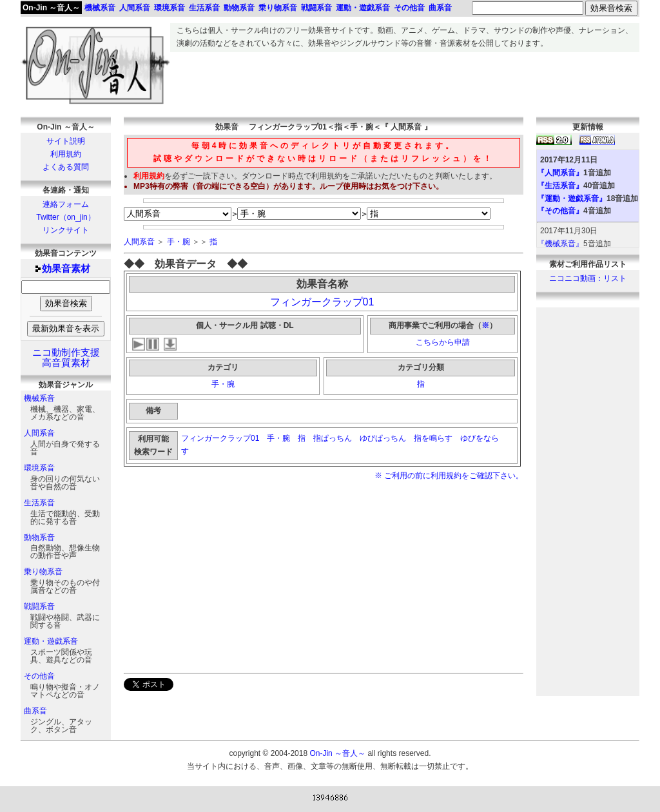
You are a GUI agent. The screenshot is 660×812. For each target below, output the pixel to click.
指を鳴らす (433, 438)
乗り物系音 (43, 572)
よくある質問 (66, 167)
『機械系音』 (560, 244)
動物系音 (39, 537)
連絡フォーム (66, 204)
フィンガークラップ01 (322, 302)
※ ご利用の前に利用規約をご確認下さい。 (449, 476)
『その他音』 (560, 211)
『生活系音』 (560, 186)
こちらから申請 (443, 342)
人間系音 (39, 433)
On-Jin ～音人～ (51, 8)
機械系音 (39, 398)
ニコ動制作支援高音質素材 (66, 358)
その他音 (39, 676)
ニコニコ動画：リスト (588, 278)
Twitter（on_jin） (65, 217)
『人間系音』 (560, 173)
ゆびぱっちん (383, 438)
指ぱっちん (333, 438)
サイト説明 (66, 141)
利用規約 (66, 154)
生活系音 (39, 503)
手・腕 (179, 242)
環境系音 (39, 468)
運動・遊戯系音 (51, 641)
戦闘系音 (39, 606)
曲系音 (35, 711)
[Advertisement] (405, 81)
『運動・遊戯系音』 (572, 198)
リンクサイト (66, 230)
